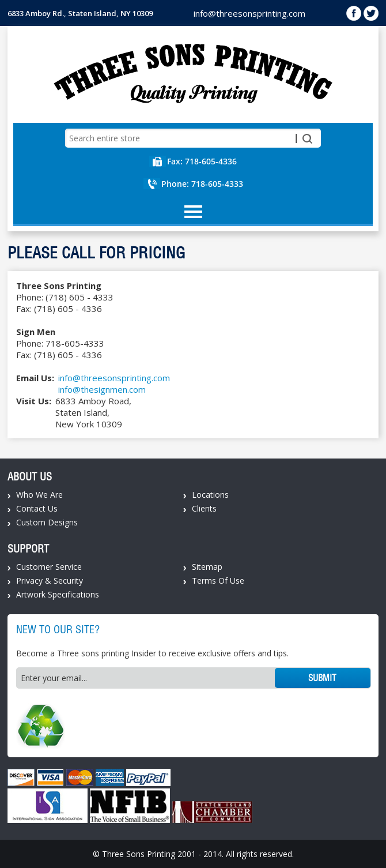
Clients (204, 508)
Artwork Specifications (58, 594)
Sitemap (207, 567)
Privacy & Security (50, 580)
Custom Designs (47, 522)
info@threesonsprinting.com (249, 13)
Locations (210, 495)
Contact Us (37, 508)
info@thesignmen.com (102, 389)
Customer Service (49, 567)
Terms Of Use (218, 580)
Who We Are (39, 495)
